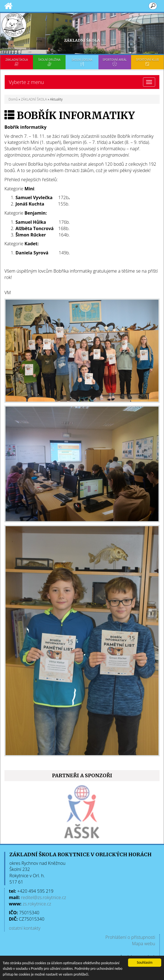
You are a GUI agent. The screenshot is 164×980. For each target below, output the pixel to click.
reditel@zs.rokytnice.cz (44, 897)
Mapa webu (144, 944)
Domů (13, 99)
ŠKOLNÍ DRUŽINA (49, 62)
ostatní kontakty (25, 928)
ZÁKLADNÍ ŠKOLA (17, 62)
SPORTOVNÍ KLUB (147, 62)
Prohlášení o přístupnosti (130, 937)
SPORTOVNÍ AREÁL (115, 62)
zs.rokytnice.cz (37, 904)
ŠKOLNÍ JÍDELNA (82, 62)
